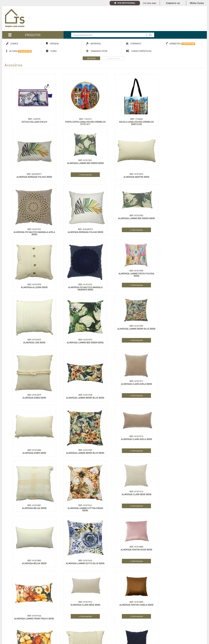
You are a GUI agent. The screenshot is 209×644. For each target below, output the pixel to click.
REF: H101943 (81, 446)
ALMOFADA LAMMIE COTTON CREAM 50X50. (128, 395)
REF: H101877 (33, 281)
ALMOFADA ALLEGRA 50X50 (81, 229)
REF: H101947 (128, 501)
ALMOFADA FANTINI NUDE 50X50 (128, 436)
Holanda (153, 610)
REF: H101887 (81, 544)
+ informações (33, 173)
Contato (8, 631)
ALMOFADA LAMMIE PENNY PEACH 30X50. (176, 450)
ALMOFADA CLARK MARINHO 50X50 (33, 547)
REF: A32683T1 (176, 116)
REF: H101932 (128, 226)
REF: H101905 (176, 213)
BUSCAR (91, 58)
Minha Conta (197, 3)
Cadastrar (99, 620)
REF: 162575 (33, 116)
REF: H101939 (176, 336)
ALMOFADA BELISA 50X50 (81, 394)
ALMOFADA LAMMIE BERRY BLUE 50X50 (128, 271)
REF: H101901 (33, 158)
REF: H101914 (33, 489)
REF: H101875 (81, 226)
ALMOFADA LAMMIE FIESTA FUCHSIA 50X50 (176, 217)
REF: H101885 (81, 489)
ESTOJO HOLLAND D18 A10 (33, 119)
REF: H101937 (81, 281)
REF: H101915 (33, 544)
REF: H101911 (81, 323)
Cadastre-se (173, 3)
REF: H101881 (81, 391)
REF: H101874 (81, 171)
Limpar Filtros (113, 58)
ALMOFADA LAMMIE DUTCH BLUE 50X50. (81, 450)
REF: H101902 (33, 213)
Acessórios (13, 65)
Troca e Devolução (56, 631)
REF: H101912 (33, 378)
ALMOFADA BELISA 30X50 (33, 449)
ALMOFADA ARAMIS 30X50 (176, 559)
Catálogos (9, 621)
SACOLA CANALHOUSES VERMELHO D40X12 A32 (128, 120)
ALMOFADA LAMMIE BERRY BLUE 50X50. (176, 340)
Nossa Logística (55, 615)
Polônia (153, 615)
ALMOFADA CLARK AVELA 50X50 (81, 326)
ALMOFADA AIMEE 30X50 (128, 339)
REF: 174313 (81, 116)
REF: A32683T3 (176, 171)
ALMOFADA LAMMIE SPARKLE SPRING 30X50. (128, 560)
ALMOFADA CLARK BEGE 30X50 (33, 491)
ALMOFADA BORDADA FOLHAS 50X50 (176, 174)
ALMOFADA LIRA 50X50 (33, 284)
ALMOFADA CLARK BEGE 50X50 (176, 381)
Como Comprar (12, 626)
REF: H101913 (176, 378)
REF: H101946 (176, 446)
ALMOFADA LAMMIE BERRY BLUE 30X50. (33, 340)
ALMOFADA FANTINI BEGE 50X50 (81, 547)
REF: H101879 (176, 281)
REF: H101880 (128, 336)
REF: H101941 (128, 391)
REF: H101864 (176, 556)
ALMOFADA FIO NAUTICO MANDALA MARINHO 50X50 (128, 230)
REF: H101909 (128, 268)
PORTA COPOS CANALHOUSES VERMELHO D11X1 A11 (81, 120)
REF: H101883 (128, 433)
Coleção (8, 615)
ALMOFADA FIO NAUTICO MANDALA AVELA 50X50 (128, 175)
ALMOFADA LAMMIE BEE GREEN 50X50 (33, 161)
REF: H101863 (176, 501)
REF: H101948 (128, 556)
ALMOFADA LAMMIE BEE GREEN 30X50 (33, 216)
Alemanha (169, 610)
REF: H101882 (33, 446)
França (168, 615)
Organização (11, 610)
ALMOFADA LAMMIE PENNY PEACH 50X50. (128, 505)
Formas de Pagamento (58, 626)
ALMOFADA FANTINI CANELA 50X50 (81, 491)
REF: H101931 (128, 171)
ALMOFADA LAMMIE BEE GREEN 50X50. (81, 284)
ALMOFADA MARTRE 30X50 (81, 174)
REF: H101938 (33, 336)
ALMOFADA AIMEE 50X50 (176, 284)
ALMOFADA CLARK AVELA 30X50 (33, 381)
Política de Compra (56, 621)
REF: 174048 (128, 116)
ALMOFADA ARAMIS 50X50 (176, 504)
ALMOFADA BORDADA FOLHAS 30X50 (176, 119)
